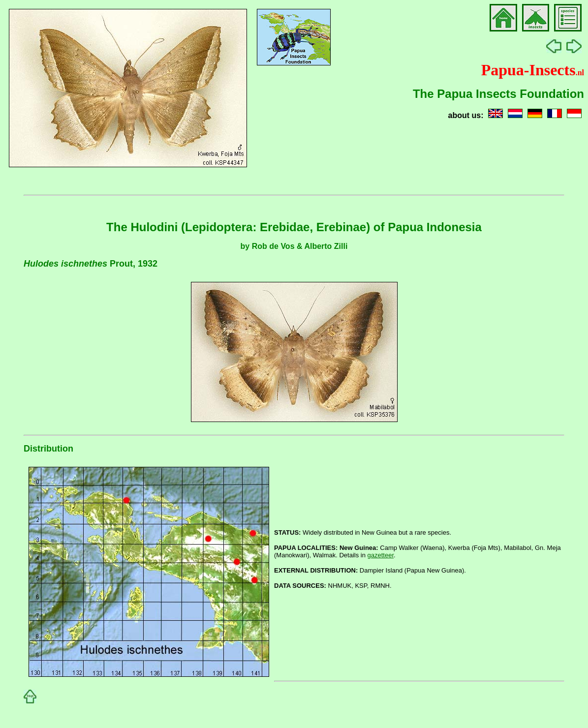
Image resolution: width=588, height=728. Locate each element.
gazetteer (381, 555)
